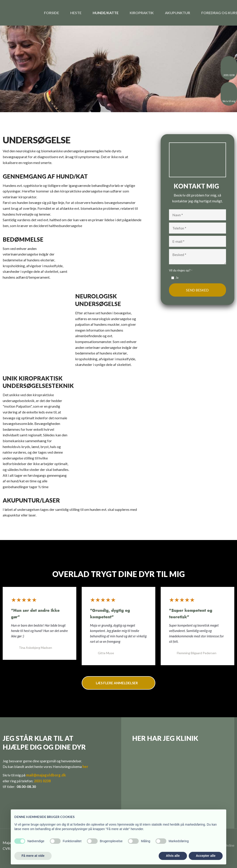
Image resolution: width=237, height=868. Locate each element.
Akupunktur (178, 13)
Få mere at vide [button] (33, 856)
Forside (52, 13)
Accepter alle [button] (206, 856)
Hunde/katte (106, 13)
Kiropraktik (142, 13)
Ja (177, 278)
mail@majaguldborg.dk (46, 775)
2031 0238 (42, 781)
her (85, 766)
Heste (76, 13)
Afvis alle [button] (173, 856)
